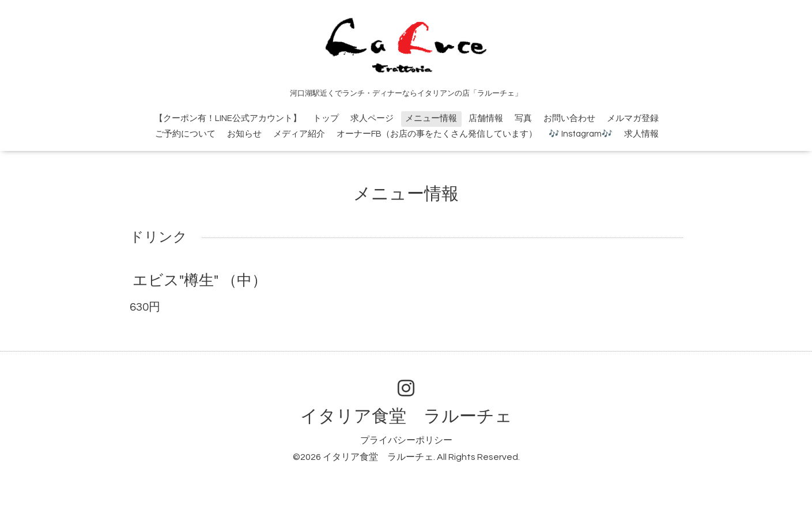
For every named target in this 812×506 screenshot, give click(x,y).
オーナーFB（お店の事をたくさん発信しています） (437, 134)
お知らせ (244, 134)
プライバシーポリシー (406, 440)
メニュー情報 (431, 118)
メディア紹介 (299, 134)
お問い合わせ (569, 118)
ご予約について (185, 134)
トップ (326, 118)
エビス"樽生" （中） (200, 281)
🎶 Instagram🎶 (581, 134)
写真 (523, 118)
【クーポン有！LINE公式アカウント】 (228, 118)
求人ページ (372, 118)
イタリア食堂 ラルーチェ (406, 416)
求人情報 (641, 134)
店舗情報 (486, 118)
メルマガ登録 (633, 118)
